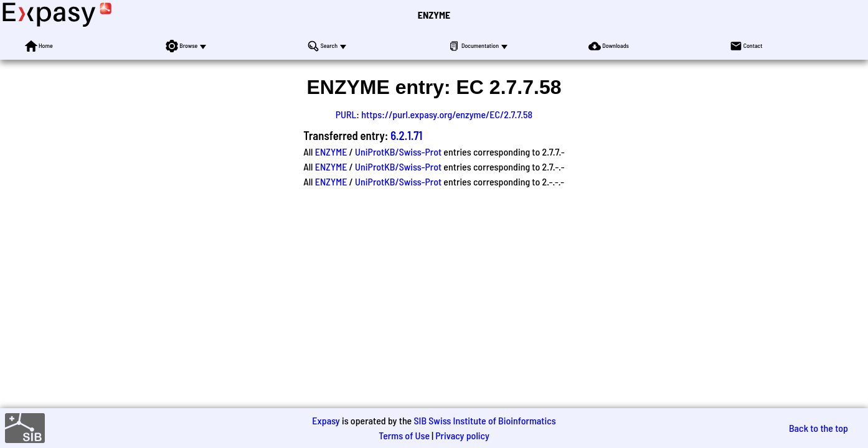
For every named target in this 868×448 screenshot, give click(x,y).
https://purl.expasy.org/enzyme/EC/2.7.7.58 (447, 114)
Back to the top (818, 428)
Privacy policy (462, 435)
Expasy (326, 420)
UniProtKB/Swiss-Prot (398, 152)
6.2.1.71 (406, 135)
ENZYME (434, 15)
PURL (346, 114)
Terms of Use (404, 435)
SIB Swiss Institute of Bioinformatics (484, 420)
